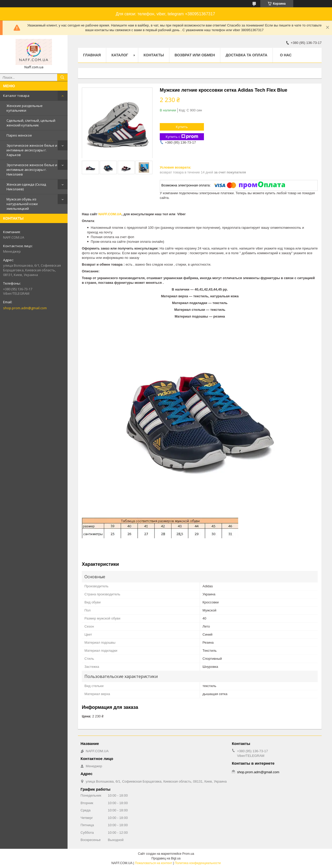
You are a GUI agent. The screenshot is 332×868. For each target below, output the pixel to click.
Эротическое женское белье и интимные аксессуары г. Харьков (32, 150)
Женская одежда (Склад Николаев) (26, 187)
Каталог (120, 55)
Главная (92, 55)
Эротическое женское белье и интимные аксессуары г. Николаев (32, 170)
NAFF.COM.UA (110, 214)
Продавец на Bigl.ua (166, 858)
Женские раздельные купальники (25, 108)
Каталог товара (16, 96)
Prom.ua (188, 854)
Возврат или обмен (195, 55)
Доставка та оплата (246, 55)
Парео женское (19, 135)
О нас (286, 55)
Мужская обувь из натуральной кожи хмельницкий (22, 204)
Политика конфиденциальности (198, 863)
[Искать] (62, 77)
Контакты (154, 55)
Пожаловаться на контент (153, 863)
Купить (182, 127)
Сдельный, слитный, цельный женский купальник (31, 123)
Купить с (182, 137)
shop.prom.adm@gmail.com (25, 308)
